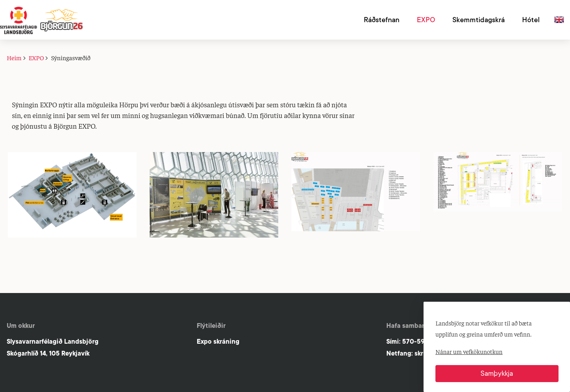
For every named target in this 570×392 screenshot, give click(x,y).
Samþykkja (497, 373)
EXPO (36, 57)
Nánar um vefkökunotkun (469, 351)
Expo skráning (218, 342)
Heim (14, 57)
